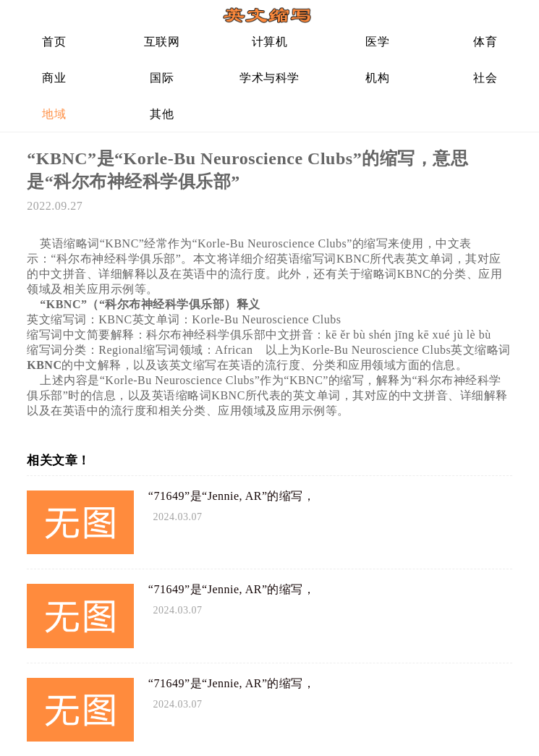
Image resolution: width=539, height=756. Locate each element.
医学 (377, 42)
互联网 (162, 42)
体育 (485, 42)
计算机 (270, 42)
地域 (54, 114)
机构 (377, 78)
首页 (54, 42)
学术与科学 (269, 78)
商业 (54, 78)
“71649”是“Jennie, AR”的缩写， (232, 496)
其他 (162, 114)
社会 (485, 78)
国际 (162, 78)
